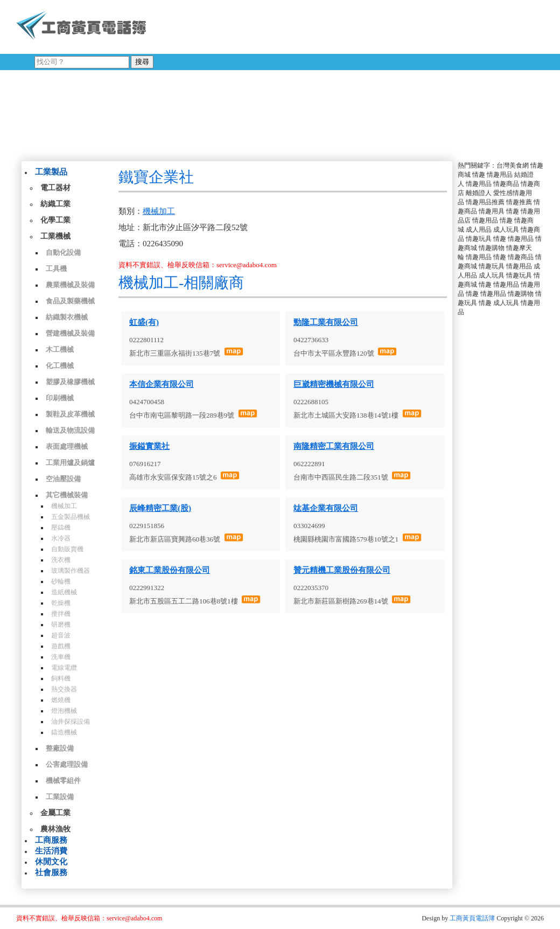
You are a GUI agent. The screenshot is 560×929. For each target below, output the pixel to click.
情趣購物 (492, 248)
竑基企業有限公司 (326, 508)
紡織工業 (55, 204)
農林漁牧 (55, 829)
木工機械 (60, 349)
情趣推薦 (519, 202)
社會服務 (51, 872)
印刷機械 (60, 398)
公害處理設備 (67, 764)
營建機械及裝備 (70, 333)
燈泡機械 (64, 711)
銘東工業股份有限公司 (170, 570)
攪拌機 (61, 614)
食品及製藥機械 (70, 301)
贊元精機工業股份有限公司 (342, 570)
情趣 (479, 175)
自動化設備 (63, 252)
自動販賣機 (67, 549)
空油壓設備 (63, 479)
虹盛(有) (144, 322)
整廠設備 (60, 748)
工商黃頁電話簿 (472, 918)
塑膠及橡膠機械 (70, 382)
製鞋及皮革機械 (70, 414)
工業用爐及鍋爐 (70, 463)
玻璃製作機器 (71, 571)
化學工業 (55, 220)
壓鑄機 (61, 528)
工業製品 (51, 172)
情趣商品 (506, 184)
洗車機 (61, 657)
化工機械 (60, 366)
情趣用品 (500, 175)
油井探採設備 (71, 722)
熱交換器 (64, 689)
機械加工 (64, 506)
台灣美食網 (513, 165)
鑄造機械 (64, 732)
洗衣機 (61, 560)
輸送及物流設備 (70, 430)
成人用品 (479, 230)
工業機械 (55, 236)
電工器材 (55, 188)
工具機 (56, 269)
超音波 (61, 635)
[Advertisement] (290, 78)
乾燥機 (61, 603)
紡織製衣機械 (67, 317)
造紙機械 (64, 592)
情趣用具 (492, 211)
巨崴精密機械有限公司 (334, 384)
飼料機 (61, 678)
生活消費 (51, 851)
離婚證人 (479, 193)
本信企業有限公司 (162, 384)
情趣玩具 (479, 239)
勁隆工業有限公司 (326, 322)
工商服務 (51, 840)
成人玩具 (506, 230)
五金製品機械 (71, 517)
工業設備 (60, 797)
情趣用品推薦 (485, 202)
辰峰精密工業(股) (160, 508)
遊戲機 (61, 646)
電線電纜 (64, 668)
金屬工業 (55, 813)
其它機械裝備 (67, 495)
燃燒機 (61, 700)
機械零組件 (63, 781)
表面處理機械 (67, 446)
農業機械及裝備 (70, 285)
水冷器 (61, 538)
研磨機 (61, 625)
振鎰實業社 (149, 446)
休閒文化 (51, 862)
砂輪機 (61, 581)
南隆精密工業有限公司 (334, 446)
